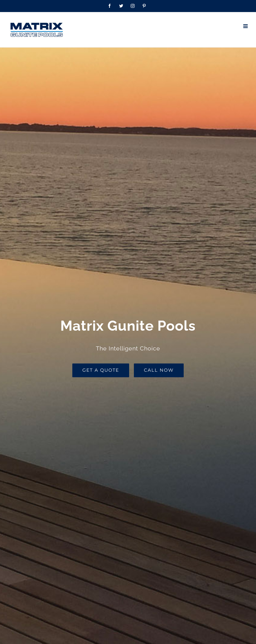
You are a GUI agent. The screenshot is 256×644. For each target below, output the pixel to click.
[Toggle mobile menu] (246, 26)
